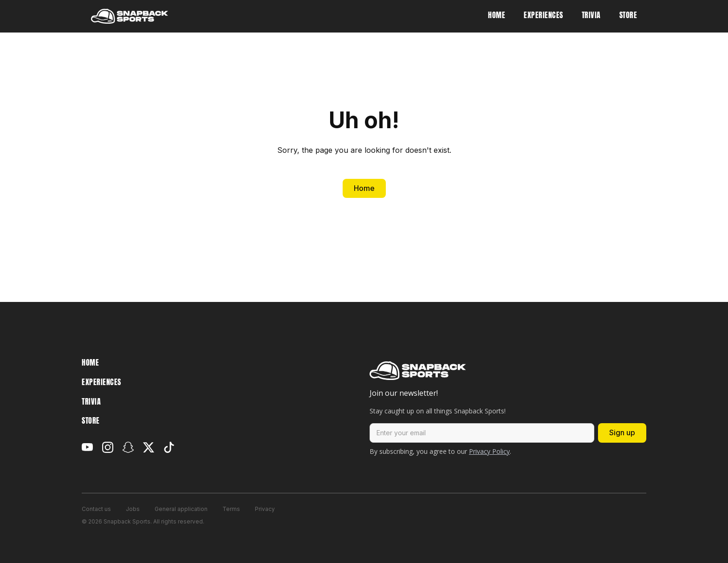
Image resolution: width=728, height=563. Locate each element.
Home (364, 188)
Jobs (133, 509)
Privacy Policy (489, 451)
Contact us (96, 509)
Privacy (265, 509)
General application (181, 509)
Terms (231, 509)
